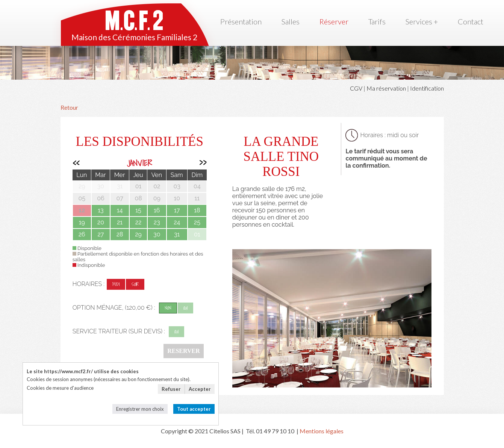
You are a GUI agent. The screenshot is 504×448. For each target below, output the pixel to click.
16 (157, 210)
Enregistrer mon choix (140, 409)
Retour (69, 107)
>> (203, 163)
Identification (427, 88)
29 (138, 234)
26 (82, 234)
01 (197, 234)
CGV (356, 88)
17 (177, 210)
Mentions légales (322, 431)
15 (138, 210)
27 (101, 234)
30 (157, 234)
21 (120, 222)
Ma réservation (386, 88)
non (168, 308)
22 (138, 222)
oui (185, 308)
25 (197, 222)
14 (120, 210)
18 (197, 210)
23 (157, 222)
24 (177, 222)
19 (82, 222)
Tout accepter (194, 409)
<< (76, 163)
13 (101, 210)
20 (101, 222)
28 (120, 234)
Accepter (200, 389)
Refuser (171, 389)
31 (177, 234)
